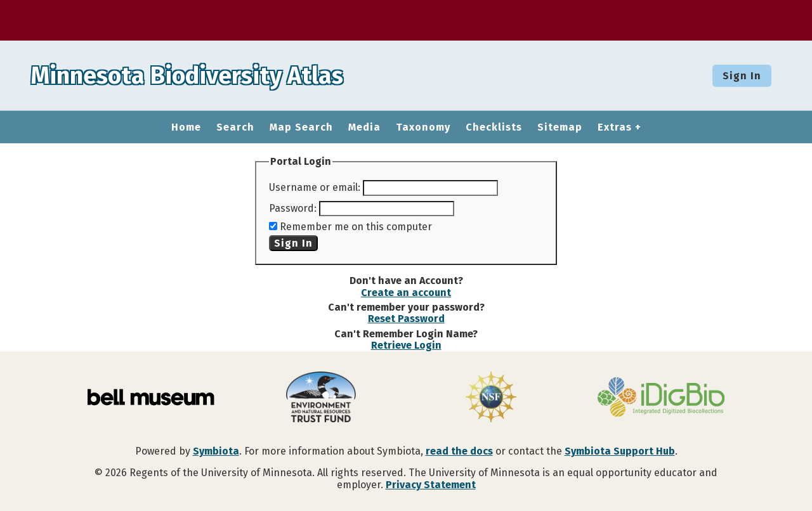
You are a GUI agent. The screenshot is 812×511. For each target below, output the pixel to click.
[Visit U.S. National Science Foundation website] (491, 398)
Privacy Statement (431, 485)
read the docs (459, 451)
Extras (615, 127)
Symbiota (216, 451)
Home (186, 127)
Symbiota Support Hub (620, 451)
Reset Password (406, 319)
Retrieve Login (406, 345)
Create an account (406, 293)
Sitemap (560, 127)
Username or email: (315, 187)
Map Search (301, 127)
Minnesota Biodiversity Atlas (197, 75)
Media (364, 127)
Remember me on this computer (356, 227)
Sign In (742, 76)
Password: (293, 208)
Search (235, 127)
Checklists (494, 127)
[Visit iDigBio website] (661, 398)
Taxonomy (423, 127)
